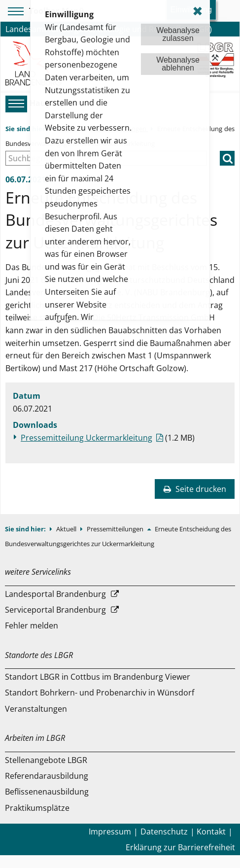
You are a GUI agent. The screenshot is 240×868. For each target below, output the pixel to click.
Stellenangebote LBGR (46, 760)
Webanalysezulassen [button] (178, 34)
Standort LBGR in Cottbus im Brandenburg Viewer (98, 677)
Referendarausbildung (47, 776)
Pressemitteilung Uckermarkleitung (86, 438)
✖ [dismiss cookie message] (198, 11)
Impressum (110, 832)
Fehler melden (32, 625)
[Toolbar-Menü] (14, 11)
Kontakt (211, 832)
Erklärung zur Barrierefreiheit (180, 847)
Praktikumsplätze (37, 808)
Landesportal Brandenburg (55, 594)
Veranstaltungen (36, 709)
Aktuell (67, 529)
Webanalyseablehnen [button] (178, 64)
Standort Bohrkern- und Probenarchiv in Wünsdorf (100, 693)
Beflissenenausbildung (47, 792)
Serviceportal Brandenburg (55, 610)
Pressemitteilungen (116, 529)
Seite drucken (195, 489)
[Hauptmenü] (15, 104)
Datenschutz (164, 832)
